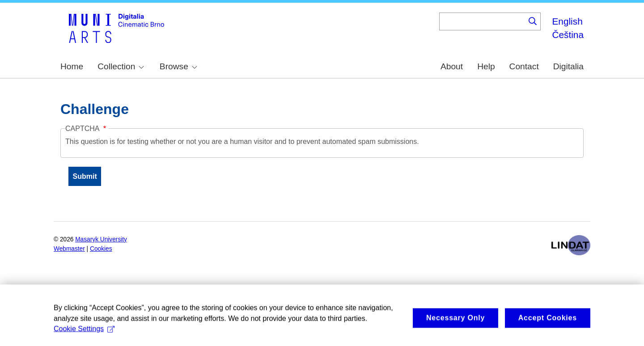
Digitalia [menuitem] (568, 66)
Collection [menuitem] (121, 66)
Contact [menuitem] (524, 66)
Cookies (101, 249)
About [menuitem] (452, 66)
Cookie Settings (84, 332)
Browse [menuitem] (178, 66)
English (567, 21)
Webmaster (69, 249)
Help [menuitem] (486, 66)
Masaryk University (101, 239)
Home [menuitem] (72, 66)
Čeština (568, 35)
